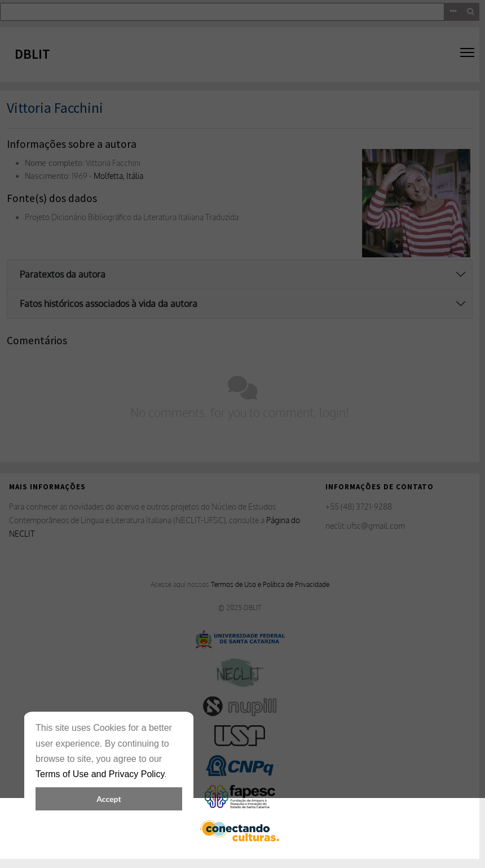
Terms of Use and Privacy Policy (100, 774)
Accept (109, 799)
